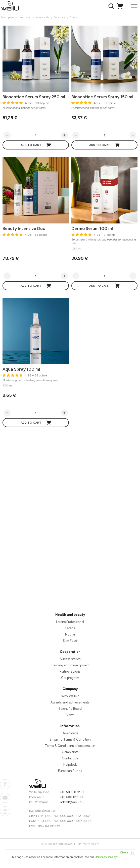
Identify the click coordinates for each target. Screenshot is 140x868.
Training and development (70, 665)
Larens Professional (70, 622)
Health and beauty (70, 615)
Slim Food (70, 641)
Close (127, 853)
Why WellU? (70, 696)
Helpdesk (70, 765)
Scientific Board (70, 709)
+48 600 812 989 (72, 797)
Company (70, 689)
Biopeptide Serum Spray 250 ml (34, 97)
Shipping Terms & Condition (70, 739)
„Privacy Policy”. (107, 857)
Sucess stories (70, 659)
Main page (8, 17)
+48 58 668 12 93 (72, 792)
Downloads (70, 733)
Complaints (70, 752)
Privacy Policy (89, 844)
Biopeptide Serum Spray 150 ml (102, 97)
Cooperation (70, 652)
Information (70, 726)
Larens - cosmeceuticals (34, 17)
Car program (70, 678)
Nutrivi (70, 634)
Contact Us (70, 758)
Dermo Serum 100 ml (92, 228)
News (70, 715)
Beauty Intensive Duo (24, 228)
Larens (70, 628)
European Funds (70, 771)
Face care (59, 17)
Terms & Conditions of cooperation (70, 746)
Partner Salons (70, 672)
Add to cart (36, 145)
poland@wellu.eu (72, 802)
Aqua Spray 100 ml (21, 369)
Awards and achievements (70, 702)
